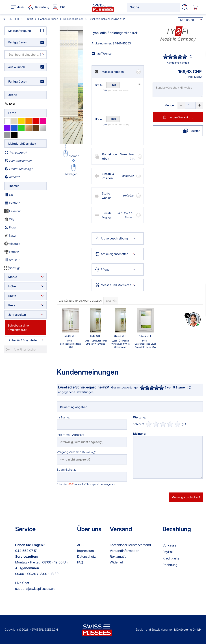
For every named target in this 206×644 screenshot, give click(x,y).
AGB (80, 545)
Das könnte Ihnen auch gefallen (80, 301)
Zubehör (111, 301)
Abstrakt (12, 244)
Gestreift (12, 203)
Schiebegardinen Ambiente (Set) (19, 328)
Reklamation (119, 557)
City (9, 219)
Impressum (85, 551)
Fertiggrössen (18, 42)
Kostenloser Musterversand (130, 545)
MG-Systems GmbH (188, 630)
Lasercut (12, 211)
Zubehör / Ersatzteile (23, 340)
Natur (10, 235)
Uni (9, 195)
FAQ (80, 562)
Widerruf (116, 562)
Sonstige (12, 268)
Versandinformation (124, 551)
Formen (12, 252)
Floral (10, 227)
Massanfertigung (20, 31)
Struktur (12, 260)
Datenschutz (86, 557)
